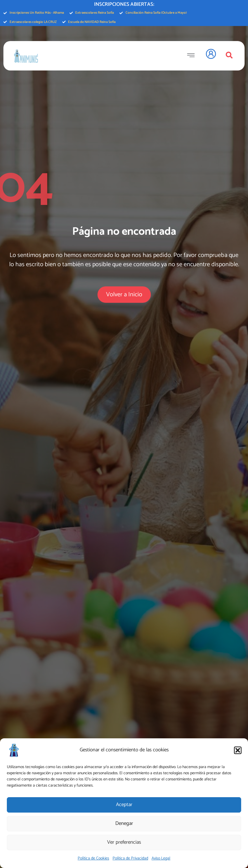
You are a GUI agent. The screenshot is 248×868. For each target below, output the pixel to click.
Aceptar (124, 805)
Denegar (124, 823)
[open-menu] (193, 56)
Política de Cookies (93, 858)
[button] (238, 750)
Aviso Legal (161, 858)
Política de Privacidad (130, 858)
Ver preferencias (124, 842)
